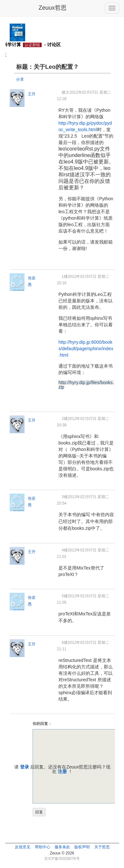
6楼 (65, 643)
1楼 (65, 277)
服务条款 (62, 847)
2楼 (65, 419)
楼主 (66, 92)
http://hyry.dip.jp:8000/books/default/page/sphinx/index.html (86, 349)
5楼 (65, 596)
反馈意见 (23, 847)
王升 (32, 94)
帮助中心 (43, 847)
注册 (62, 771)
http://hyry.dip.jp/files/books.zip (86, 385)
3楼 (65, 497)
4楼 (65, 550)
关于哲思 (102, 847)
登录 (25, 767)
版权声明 (82, 847)
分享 (20, 79)
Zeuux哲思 (52, 8)
